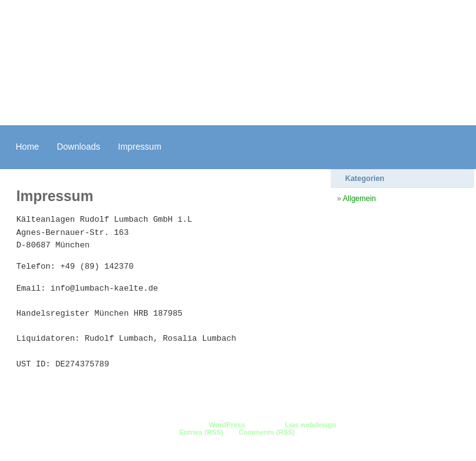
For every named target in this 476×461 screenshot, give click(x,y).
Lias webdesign (311, 425)
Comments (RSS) (267, 432)
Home (27, 147)
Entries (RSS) (201, 432)
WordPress (227, 425)
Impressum (139, 147)
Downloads (79, 147)
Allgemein (359, 199)
